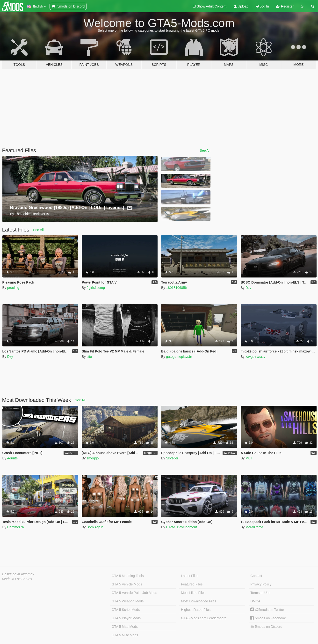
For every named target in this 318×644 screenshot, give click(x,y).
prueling (13, 288)
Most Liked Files (193, 593)
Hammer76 (16, 527)
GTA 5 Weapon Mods (128, 601)
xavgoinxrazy (255, 357)
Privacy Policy (261, 584)
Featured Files (192, 584)
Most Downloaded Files (199, 601)
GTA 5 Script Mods (126, 610)
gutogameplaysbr (179, 357)
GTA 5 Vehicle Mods (127, 584)
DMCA (255, 601)
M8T (249, 458)
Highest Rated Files (196, 610)
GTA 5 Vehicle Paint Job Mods (134, 593)
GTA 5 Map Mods (125, 627)
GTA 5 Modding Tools (128, 576)
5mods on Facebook (268, 618)
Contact (256, 576)
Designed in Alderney (18, 574)
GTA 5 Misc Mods (125, 635)
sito (89, 357)
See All (205, 150)
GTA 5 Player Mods (126, 618)
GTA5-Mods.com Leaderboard (204, 618)
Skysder (172, 458)
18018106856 (176, 288)
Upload (241, 6)
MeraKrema (254, 527)
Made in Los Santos (17, 579)
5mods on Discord (266, 627)
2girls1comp (96, 288)
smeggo (93, 458)
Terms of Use (260, 593)
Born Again (95, 527)
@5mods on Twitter (267, 610)
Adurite (12, 458)
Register (285, 6)
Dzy (248, 288)
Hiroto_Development (181, 527)
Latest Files (190, 576)
